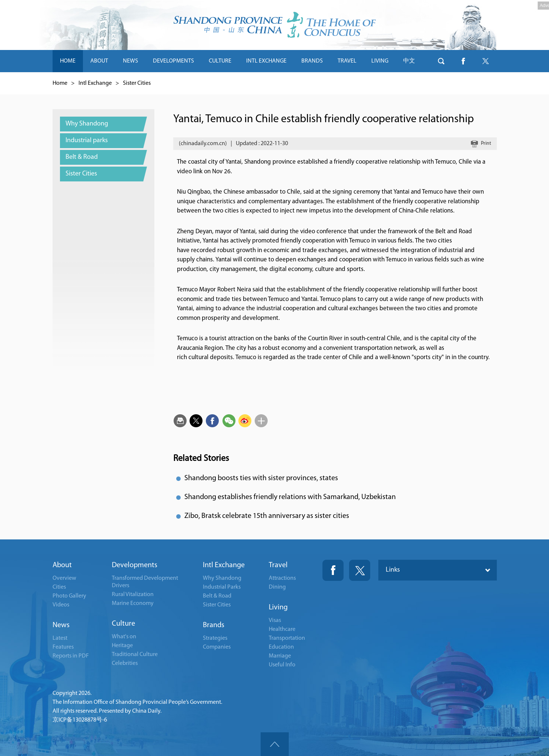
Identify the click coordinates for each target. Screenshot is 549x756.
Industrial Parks (222, 587)
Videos (61, 605)
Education (281, 647)
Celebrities (125, 663)
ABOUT (99, 61)
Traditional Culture (135, 655)
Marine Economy (133, 603)
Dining (277, 587)
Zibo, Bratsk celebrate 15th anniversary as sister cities (267, 516)
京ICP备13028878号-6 (80, 720)
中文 (409, 61)
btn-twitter (486, 61)
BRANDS (312, 61)
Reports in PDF (71, 656)
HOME (68, 61)
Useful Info (282, 665)
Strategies (215, 638)
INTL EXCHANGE (266, 61)
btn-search (441, 61)
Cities (59, 587)
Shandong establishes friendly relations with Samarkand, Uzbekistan (290, 497)
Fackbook (333, 570)
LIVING (380, 61)
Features (63, 647)
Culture (123, 624)
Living (278, 608)
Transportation (287, 638)
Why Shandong (222, 578)
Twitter (360, 570)
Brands (214, 625)
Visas (275, 620)
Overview (64, 578)
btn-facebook (463, 61)
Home (60, 83)
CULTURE (220, 61)
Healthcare (282, 629)
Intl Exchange (95, 83)
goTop (275, 744)
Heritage (122, 646)
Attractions (282, 578)
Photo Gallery (69, 596)
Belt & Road (217, 596)
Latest (60, 638)
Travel (278, 565)
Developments (135, 565)
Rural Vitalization (133, 595)
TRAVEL (347, 61)
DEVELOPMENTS (173, 61)
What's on (124, 637)
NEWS (130, 61)
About (62, 565)
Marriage (280, 656)
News (61, 625)
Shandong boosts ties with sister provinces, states (261, 478)
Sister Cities (137, 83)
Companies (217, 647)
